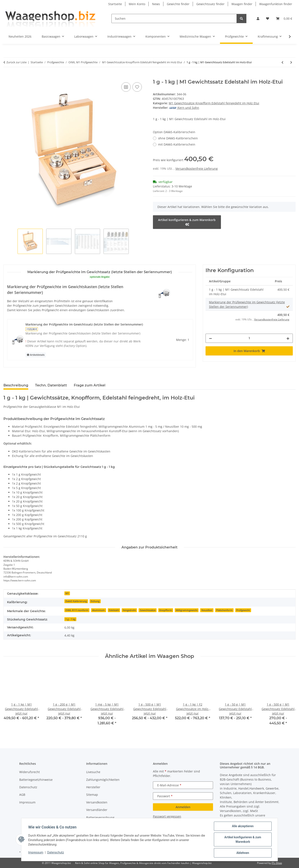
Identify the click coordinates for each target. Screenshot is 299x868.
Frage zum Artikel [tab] (90, 385)
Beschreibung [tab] (16, 385)
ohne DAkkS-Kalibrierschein (178, 138)
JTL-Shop (277, 863)
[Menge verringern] (210, 338)
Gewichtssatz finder (210, 4)
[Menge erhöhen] (288, 338)
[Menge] (249, 338)
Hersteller (93, 787)
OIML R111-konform (77, 610)
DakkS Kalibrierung (76, 601)
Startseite (115, 4)
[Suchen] (174, 18)
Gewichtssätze (148, 610)
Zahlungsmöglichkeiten (103, 780)
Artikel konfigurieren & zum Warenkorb (243, 839)
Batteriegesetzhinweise (36, 780)
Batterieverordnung (100, 817)
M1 (67, 593)
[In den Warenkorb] (7, 77)
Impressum (36, 852)
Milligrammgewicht (187, 610)
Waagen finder (242, 4)
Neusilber (207, 610)
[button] (258, 18)
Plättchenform (224, 610)
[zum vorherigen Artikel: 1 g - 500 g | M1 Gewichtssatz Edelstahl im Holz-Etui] (282, 62)
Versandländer (97, 810)
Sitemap (92, 795)
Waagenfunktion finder (276, 4)
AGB (22, 795)
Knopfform (166, 610)
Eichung (95, 601)
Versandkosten (97, 802)
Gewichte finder (178, 4)
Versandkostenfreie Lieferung (197, 169)
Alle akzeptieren (243, 826)
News (156, 4)
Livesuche (93, 772)
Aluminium (98, 610)
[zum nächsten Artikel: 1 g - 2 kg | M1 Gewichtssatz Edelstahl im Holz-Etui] (291, 62)
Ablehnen (243, 853)
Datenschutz (56, 852)
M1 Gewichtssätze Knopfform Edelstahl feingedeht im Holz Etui (214, 103)
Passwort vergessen (167, 816)
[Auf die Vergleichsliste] (126, 87)
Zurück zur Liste (16, 62)
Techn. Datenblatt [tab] (51, 385)
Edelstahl (114, 610)
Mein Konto (137, 4)
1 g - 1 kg (70, 619)
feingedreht (129, 610)
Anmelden (183, 807)
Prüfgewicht (243, 610)
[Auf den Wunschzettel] (137, 87)
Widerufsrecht (30, 772)
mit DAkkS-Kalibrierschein (177, 144)
